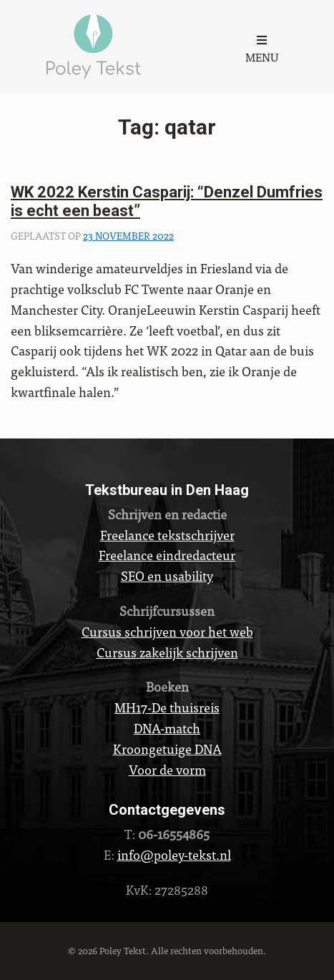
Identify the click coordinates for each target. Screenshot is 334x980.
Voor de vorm (167, 769)
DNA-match (167, 728)
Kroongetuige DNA (167, 749)
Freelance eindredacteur (167, 555)
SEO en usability (167, 575)
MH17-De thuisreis (167, 707)
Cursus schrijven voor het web (167, 631)
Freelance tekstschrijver (167, 535)
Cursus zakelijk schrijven (167, 652)
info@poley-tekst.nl (174, 854)
